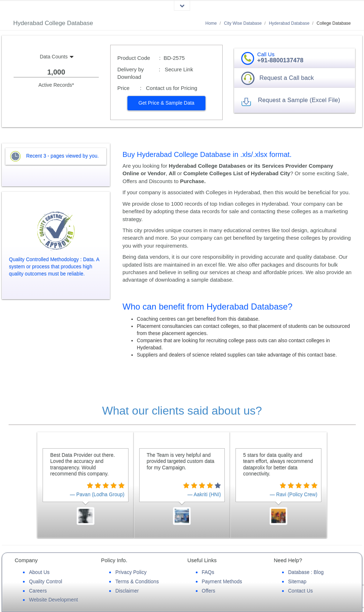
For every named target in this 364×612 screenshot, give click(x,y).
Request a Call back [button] (287, 78)
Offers (209, 591)
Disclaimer (127, 591)
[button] (167, 103)
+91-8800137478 (280, 60)
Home (211, 23)
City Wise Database (243, 23)
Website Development (54, 600)
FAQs (208, 572)
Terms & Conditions (137, 582)
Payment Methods (222, 582)
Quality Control (46, 582)
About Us (39, 572)
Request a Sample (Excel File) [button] (299, 100)
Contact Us (300, 591)
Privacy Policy (131, 572)
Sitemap (297, 582)
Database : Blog (306, 572)
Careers (38, 591)
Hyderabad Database (289, 23)
